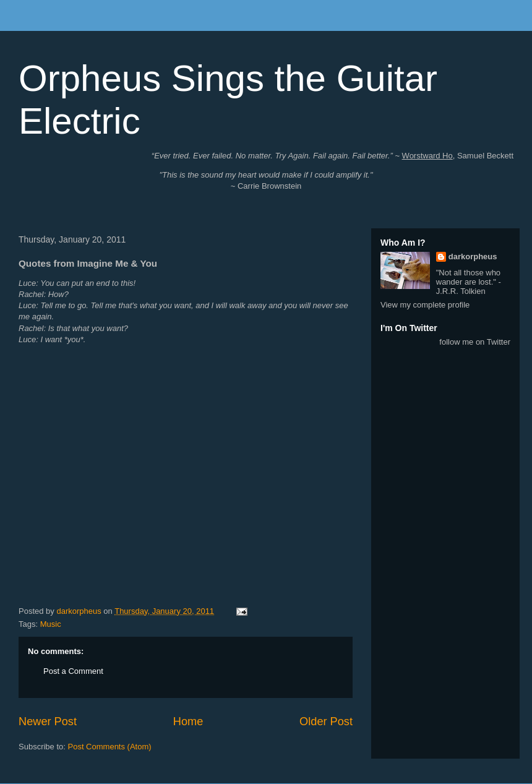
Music (51, 624)
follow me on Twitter (475, 342)
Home (188, 722)
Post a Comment (73, 671)
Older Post (326, 722)
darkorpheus (473, 256)
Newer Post (48, 722)
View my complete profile (425, 305)
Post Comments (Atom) (110, 747)
